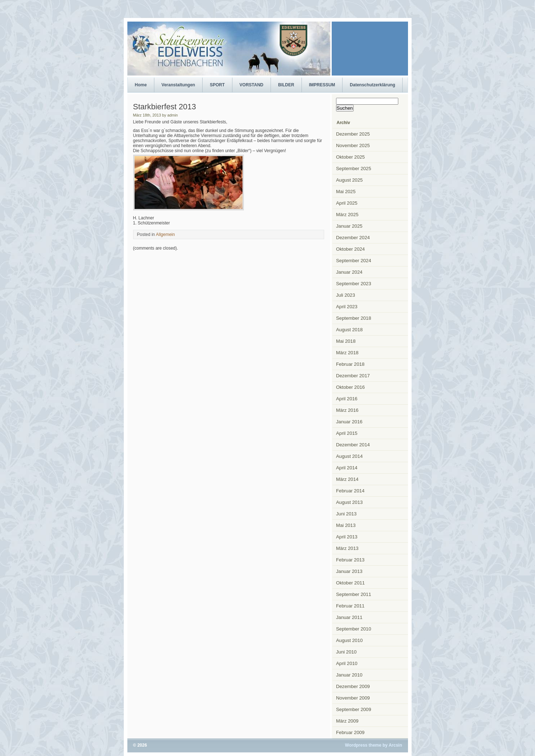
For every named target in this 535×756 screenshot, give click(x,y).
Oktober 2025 (350, 157)
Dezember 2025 (353, 134)
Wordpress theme (363, 745)
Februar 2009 (350, 732)
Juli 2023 (346, 295)
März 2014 (347, 479)
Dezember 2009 (353, 686)
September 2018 (354, 318)
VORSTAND (251, 85)
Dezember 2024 (353, 238)
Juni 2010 (346, 652)
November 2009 (353, 698)
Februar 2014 (350, 491)
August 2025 (349, 180)
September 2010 (354, 629)
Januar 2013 (349, 571)
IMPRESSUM (322, 85)
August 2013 (349, 502)
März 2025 (347, 215)
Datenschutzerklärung (372, 85)
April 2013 (347, 537)
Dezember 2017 (353, 376)
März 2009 (347, 721)
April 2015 (347, 433)
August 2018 (349, 330)
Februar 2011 (350, 606)
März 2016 (347, 410)
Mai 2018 (346, 341)
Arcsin (395, 745)
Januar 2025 (349, 226)
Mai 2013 (346, 525)
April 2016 (347, 399)
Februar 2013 (350, 560)
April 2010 (347, 663)
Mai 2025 (346, 192)
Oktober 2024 (350, 249)
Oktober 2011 (350, 583)
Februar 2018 (350, 364)
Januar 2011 (349, 617)
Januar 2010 (349, 675)
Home (141, 85)
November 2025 (353, 145)
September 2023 (354, 284)
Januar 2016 (349, 422)
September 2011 (354, 594)
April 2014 (347, 468)
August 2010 (349, 640)
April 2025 (347, 203)
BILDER (286, 85)
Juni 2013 (346, 514)
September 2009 (354, 709)
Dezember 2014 (353, 445)
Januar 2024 (349, 272)
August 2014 (349, 456)
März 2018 (347, 353)
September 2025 (354, 168)
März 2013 (347, 548)
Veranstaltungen (178, 85)
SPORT (217, 85)
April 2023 (347, 307)
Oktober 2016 (350, 387)
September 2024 (354, 261)
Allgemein (165, 234)
